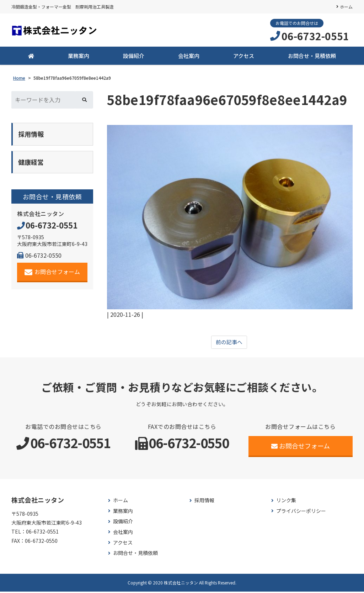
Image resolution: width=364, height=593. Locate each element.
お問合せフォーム (52, 275)
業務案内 (79, 57)
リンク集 (286, 502)
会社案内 (189, 57)
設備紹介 (134, 57)
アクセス (244, 57)
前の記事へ (229, 343)
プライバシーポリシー (301, 512)
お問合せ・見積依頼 (312, 57)
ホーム (346, 7)
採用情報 (204, 502)
